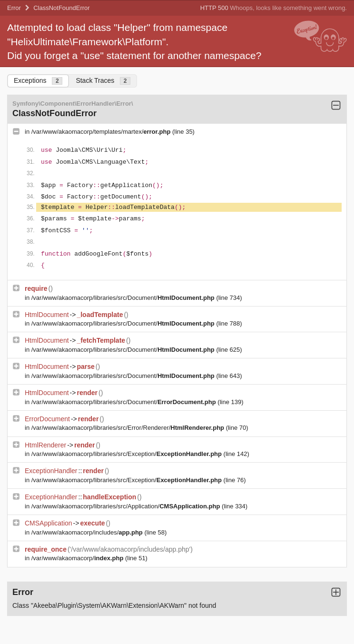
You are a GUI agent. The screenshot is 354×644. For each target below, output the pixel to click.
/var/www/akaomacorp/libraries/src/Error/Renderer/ (129, 428)
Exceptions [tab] (38, 81)
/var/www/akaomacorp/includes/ (88, 532)
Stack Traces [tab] (103, 81)
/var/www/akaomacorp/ (78, 558)
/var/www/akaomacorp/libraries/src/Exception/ (128, 454)
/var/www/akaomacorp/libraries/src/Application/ (127, 506)
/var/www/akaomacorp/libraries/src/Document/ (124, 298)
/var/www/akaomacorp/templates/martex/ (102, 132)
